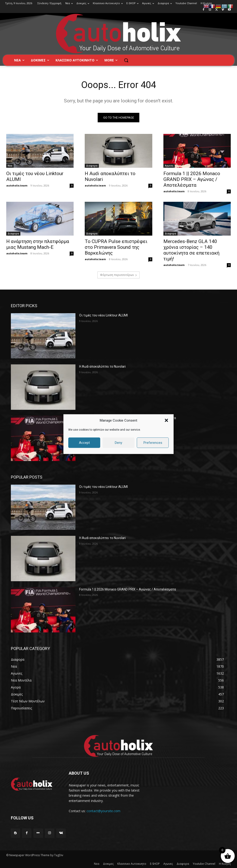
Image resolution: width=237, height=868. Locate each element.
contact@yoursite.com (103, 811)
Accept (84, 443)
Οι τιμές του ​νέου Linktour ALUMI (103, 315)
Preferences (153, 443)
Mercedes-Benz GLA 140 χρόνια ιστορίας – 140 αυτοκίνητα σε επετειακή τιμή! (191, 250)
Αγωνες (169, 166)
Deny (118, 443)
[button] (166, 420)
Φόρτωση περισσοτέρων (118, 275)
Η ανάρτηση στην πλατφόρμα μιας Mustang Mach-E (38, 244)
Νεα (10, 166)
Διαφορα (92, 166)
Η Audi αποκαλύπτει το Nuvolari (102, 367)
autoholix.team (17, 185)
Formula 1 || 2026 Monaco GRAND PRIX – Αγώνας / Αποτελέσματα (192, 179)
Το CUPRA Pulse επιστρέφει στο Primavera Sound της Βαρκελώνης (116, 247)
